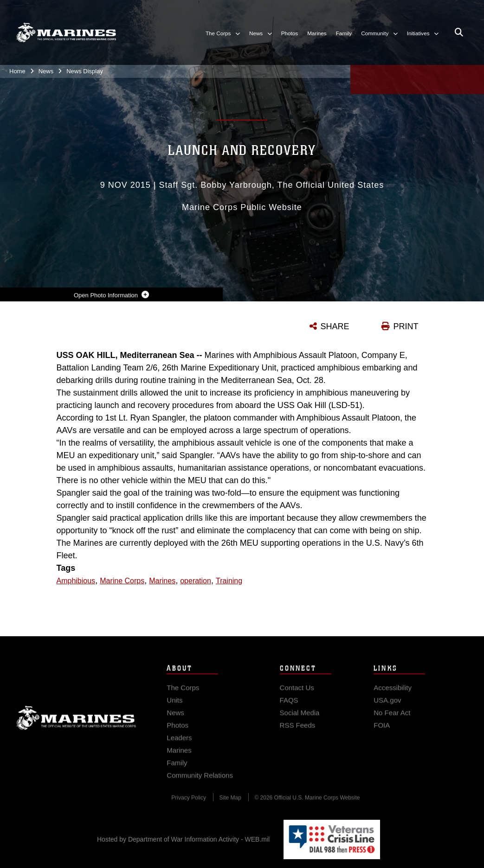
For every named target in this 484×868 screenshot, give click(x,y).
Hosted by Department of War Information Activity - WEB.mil (183, 839)
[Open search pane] (459, 32)
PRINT (406, 326)
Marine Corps (76, 725)
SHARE (335, 326)
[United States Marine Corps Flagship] (66, 32)
